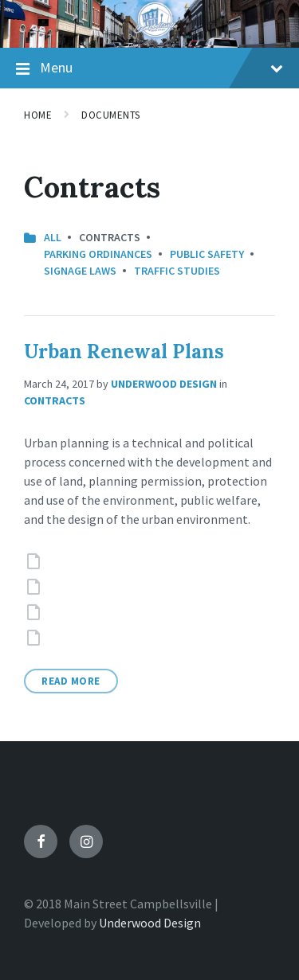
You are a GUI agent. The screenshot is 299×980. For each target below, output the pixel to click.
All (53, 237)
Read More (71, 681)
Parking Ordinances (98, 254)
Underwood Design (164, 384)
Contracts (55, 400)
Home (38, 115)
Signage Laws (80, 271)
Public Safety (207, 254)
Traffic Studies (177, 271)
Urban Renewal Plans (124, 351)
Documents (111, 115)
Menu (149, 68)
